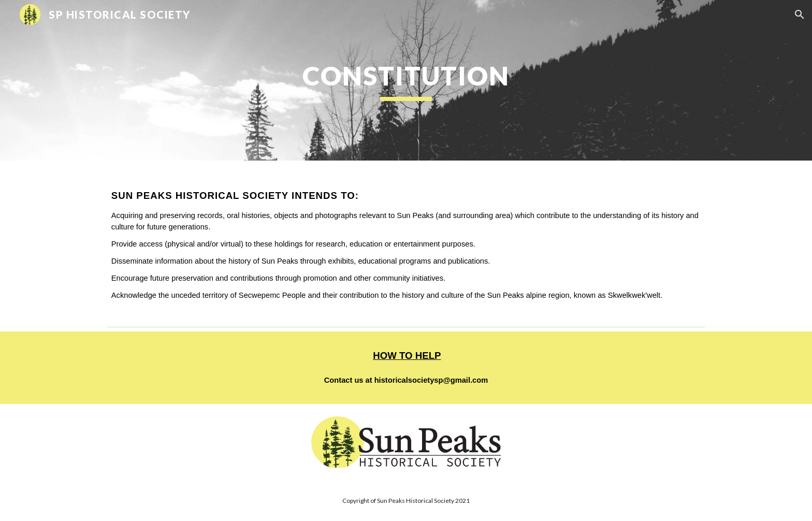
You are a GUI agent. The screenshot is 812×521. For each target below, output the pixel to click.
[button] (800, 15)
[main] (406, 80)
